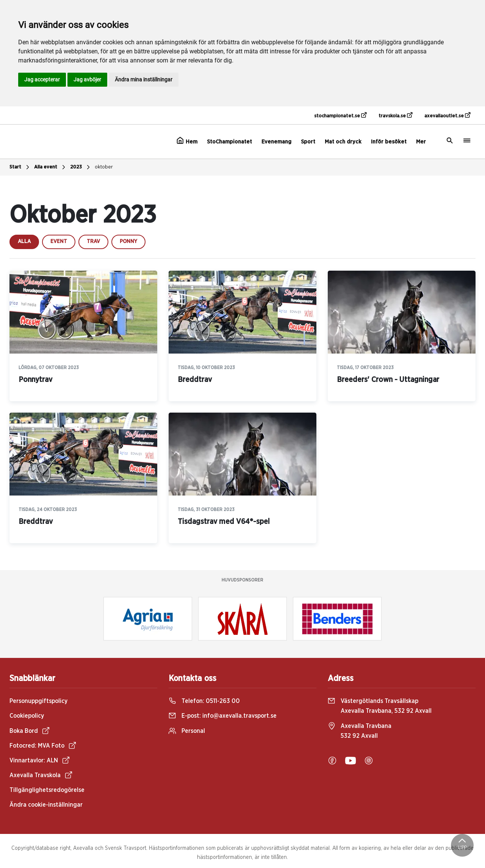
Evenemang (276, 142)
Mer (421, 142)
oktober (104, 167)
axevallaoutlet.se (447, 115)
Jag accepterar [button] (42, 79)
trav (93, 242)
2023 (81, 167)
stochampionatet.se (340, 115)
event (59, 242)
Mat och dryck (343, 142)
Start (20, 167)
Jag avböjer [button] (87, 79)
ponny (128, 242)
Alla (24, 242)
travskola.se (395, 115)
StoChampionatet (229, 142)
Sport (308, 142)
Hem (187, 141)
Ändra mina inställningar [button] (144, 79)
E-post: (223, 716)
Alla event (51, 167)
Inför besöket (389, 142)
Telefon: (204, 701)
